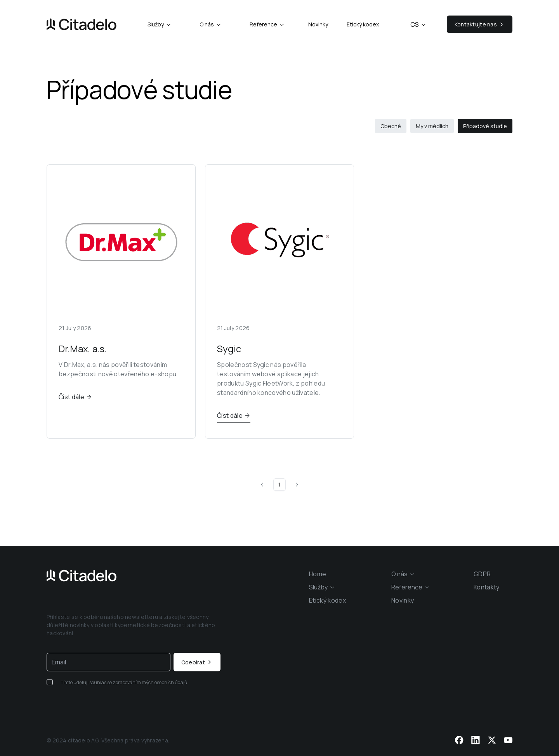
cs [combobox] (418, 24)
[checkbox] (50, 682)
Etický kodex (363, 24)
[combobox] (160, 24)
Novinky (318, 24)
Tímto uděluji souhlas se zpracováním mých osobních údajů (124, 682)
